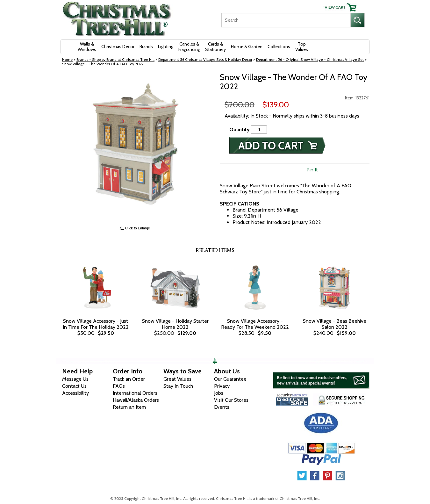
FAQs (119, 386)
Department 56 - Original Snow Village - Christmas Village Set (310, 59)
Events (222, 407)
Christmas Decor (118, 47)
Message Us (75, 379)
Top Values (302, 47)
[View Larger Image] (135, 148)
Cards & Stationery (215, 47)
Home (67, 59)
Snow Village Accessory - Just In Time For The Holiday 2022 (96, 324)
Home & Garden (247, 47)
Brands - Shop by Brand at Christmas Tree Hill (115, 59)
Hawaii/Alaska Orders (136, 400)
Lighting (166, 47)
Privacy (222, 386)
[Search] (286, 20)
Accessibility (75, 393)
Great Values (177, 379)
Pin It (312, 170)
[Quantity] (259, 130)
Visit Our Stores (231, 400)
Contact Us (74, 386)
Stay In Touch (178, 386)
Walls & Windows (87, 47)
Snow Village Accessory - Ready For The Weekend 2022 (255, 324)
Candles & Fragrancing (189, 47)
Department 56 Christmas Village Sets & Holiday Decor (205, 59)
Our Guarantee (230, 379)
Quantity (240, 130)
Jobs (219, 393)
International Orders (135, 393)
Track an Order (129, 379)
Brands (146, 47)
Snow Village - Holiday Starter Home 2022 (175, 324)
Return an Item (129, 407)
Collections (279, 47)
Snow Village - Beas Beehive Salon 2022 (335, 324)
